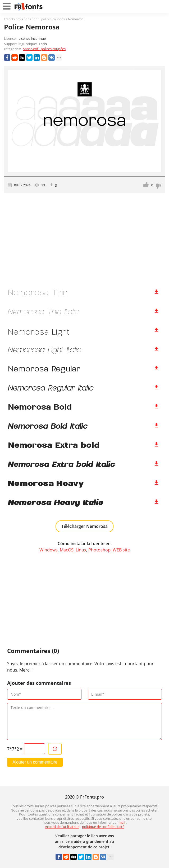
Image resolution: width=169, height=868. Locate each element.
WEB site (121, 550)
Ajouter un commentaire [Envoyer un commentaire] (35, 762)
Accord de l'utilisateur (62, 827)
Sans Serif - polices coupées (44, 49)
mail (122, 822)
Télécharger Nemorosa (84, 526)
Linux (81, 550)
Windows (49, 550)
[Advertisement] (84, 238)
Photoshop (99, 550)
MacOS (67, 550)
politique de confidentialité (103, 827)
